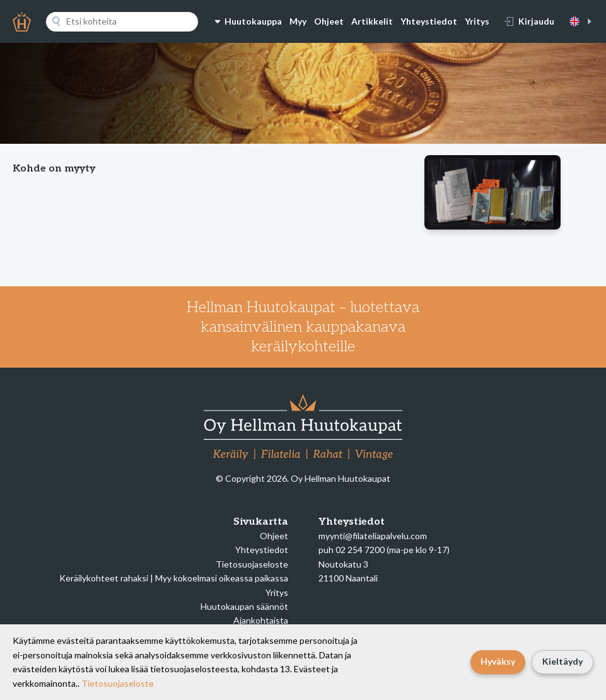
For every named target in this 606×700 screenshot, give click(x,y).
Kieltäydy (562, 661)
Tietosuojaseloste (252, 564)
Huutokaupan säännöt (244, 606)
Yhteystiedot (429, 21)
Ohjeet (329, 21)
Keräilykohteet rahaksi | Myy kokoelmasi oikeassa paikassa (174, 578)
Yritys (477, 21)
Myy (298, 21)
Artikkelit (372, 21)
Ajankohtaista (261, 620)
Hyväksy (498, 661)
